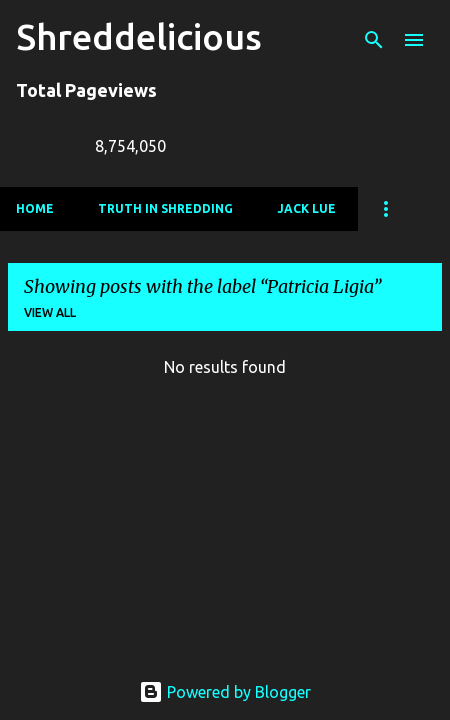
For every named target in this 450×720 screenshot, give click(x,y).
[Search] (374, 40)
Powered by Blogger (225, 692)
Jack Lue (306, 208)
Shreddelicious (139, 36)
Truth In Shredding (165, 208)
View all (50, 312)
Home (35, 208)
